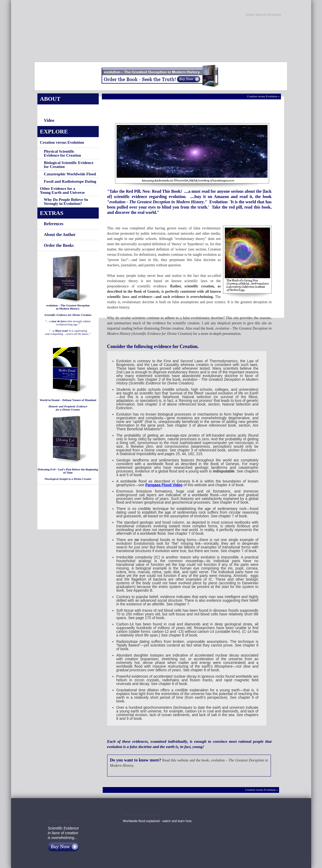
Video (49, 120)
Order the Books (59, 245)
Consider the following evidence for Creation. (153, 346)
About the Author (60, 235)
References (54, 224)
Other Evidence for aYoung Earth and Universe (62, 191)
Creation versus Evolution (62, 142)
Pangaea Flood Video (164, 485)
